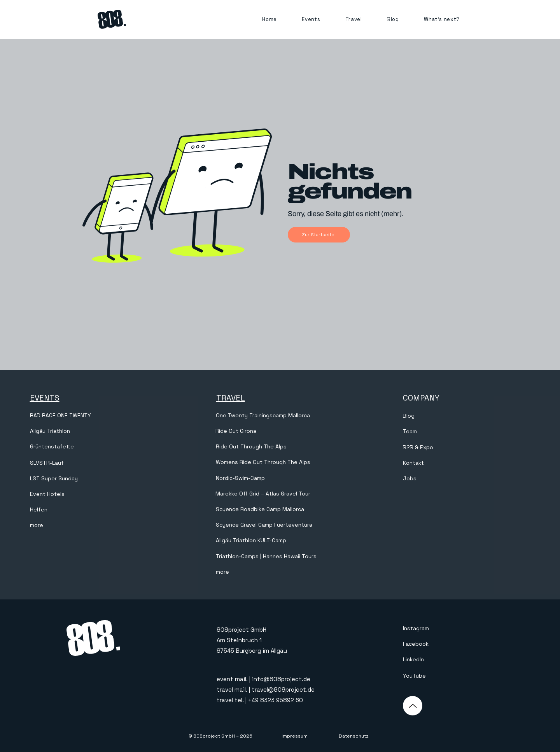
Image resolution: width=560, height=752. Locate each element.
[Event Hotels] (93, 494)
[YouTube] (441, 676)
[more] (93, 525)
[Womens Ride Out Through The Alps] (279, 462)
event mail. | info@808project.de (263, 679)
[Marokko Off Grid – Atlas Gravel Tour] (278, 494)
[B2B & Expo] (466, 448)
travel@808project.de (283, 690)
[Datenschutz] (353, 736)
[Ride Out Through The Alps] (252, 447)
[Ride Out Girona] (278, 431)
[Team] (466, 432)
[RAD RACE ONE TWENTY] (93, 416)
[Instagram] (441, 629)
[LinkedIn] (441, 660)
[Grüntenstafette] (93, 447)
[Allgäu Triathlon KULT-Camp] (279, 541)
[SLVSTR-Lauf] (93, 463)
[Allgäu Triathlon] (93, 431)
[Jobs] (466, 479)
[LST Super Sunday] (93, 479)
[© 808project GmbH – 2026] (220, 736)
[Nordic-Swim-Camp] (279, 478)
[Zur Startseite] (319, 235)
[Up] (413, 706)
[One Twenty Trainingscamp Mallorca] (279, 416)
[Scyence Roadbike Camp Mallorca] (279, 510)
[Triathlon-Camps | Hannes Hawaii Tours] (271, 557)
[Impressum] (294, 736)
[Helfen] (93, 510)
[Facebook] (441, 644)
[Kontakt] (466, 463)
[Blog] (466, 416)
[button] (311, 19)
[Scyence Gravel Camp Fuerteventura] (279, 525)
